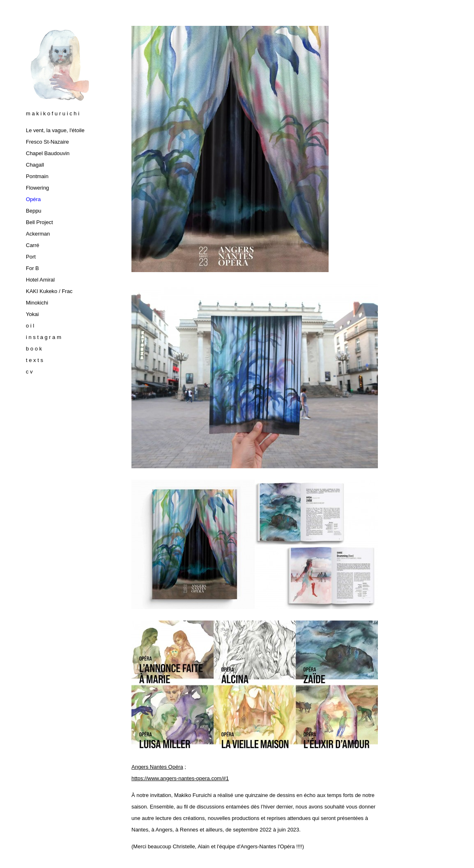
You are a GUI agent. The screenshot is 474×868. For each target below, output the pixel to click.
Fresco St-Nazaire (47, 142)
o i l (30, 326)
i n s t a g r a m (44, 337)
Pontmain (37, 176)
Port (31, 257)
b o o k (34, 349)
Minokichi (37, 303)
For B (32, 268)
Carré (33, 245)
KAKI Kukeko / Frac (49, 291)
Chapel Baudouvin (48, 153)
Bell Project (39, 222)
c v (29, 372)
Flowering (37, 188)
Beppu (34, 211)
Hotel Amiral (40, 280)
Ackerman (38, 234)
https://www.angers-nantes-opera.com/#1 (180, 778)
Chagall (35, 165)
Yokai (32, 314)
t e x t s (35, 360)
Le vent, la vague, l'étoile (55, 130)
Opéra (33, 199)
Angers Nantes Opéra (157, 767)
